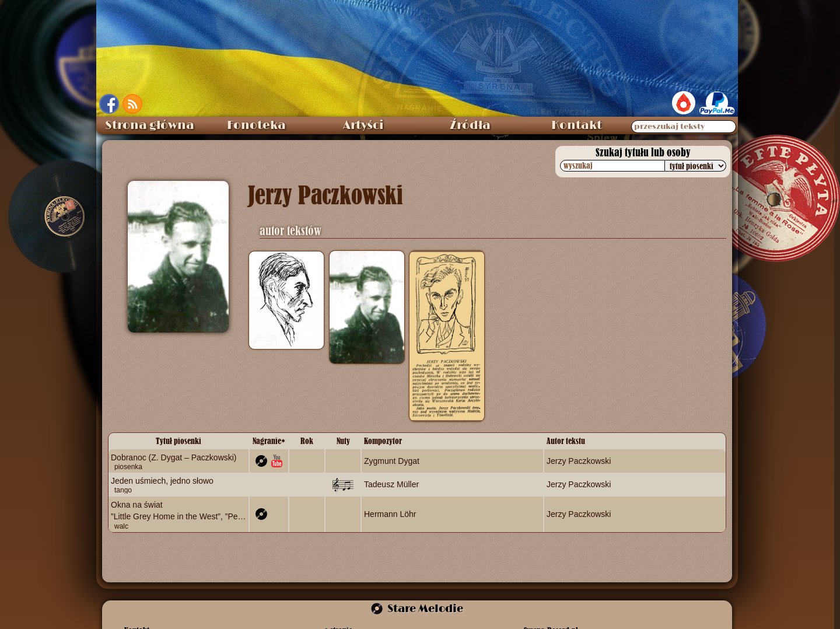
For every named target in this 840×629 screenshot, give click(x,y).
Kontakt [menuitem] (577, 125)
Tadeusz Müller (391, 484)
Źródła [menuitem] (470, 125)
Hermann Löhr (390, 513)
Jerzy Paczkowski (579, 461)
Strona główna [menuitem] (150, 125)
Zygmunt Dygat (392, 461)
